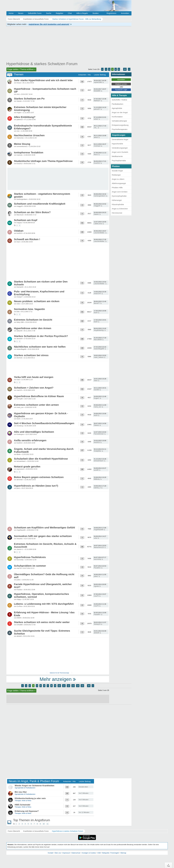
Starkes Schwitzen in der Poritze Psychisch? (41, 336)
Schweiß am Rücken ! (27, 239)
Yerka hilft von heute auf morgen (34, 377)
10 (59, 686)
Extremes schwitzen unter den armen (36, 405)
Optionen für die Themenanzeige (59, 673)
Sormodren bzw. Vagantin (29, 309)
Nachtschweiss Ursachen (29, 135)
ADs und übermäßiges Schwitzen (34, 432)
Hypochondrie (118, 144)
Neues (21, 13)
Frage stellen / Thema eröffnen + (21, 69)
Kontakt (51, 853)
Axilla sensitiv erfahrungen (30, 440)
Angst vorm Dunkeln (120, 152)
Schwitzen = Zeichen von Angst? (34, 388)
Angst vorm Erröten (120, 192)
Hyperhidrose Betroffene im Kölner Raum (39, 396)
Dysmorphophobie (119, 196)
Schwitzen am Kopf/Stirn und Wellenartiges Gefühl (45, 527)
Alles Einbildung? (25, 117)
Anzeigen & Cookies (89, 853)
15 (82, 686)
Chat (70, 13)
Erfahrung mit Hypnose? (27, 811)
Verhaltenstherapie (119, 121)
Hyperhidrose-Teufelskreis (30, 557)
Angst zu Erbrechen (120, 209)
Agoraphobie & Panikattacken (25, 788)
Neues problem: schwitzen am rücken (37, 301)
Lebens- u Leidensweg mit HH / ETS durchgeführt (44, 604)
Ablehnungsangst (119, 183)
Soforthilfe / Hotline (120, 100)
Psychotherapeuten (120, 129)
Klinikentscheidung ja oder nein (30, 798)
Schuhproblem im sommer (30, 566)
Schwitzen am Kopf (26, 220)
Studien (96, 13)
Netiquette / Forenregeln (110, 853)
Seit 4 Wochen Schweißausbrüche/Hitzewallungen (44, 423)
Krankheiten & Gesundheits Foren (36, 831)
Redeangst (116, 175)
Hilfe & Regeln (82, 13)
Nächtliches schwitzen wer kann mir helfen (40, 347)
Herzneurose (117, 213)
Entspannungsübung (120, 125)
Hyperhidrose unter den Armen (33, 328)
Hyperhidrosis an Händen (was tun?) (36, 486)
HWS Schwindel (22, 805)
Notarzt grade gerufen (27, 466)
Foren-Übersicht (14, 831)
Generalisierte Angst (120, 139)
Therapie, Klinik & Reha (23, 801)
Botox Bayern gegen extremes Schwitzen (39, 477)
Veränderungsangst (120, 148)
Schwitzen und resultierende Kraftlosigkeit (40, 204)
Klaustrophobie (118, 204)
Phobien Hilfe (117, 188)
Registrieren (111, 13)
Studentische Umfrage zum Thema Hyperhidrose (43, 161)
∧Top (168, 865)
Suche (49, 13)
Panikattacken (118, 104)
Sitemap (123, 853)
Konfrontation (117, 117)
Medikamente (117, 156)
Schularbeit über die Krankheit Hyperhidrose (41, 459)
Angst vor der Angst (120, 112)
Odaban (19, 231)
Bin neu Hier (21, 792)
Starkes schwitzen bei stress (31, 355)
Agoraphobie (117, 108)
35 (125, 69)
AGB (99, 853)
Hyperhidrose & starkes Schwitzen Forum (42, 64)
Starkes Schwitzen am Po (29, 99)
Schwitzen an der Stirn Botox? (32, 212)
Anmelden (125, 13)
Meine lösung (22, 144)
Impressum (66, 853)
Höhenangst (117, 200)
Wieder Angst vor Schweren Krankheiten (35, 786)
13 (73, 686)
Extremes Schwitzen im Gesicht (33, 320)
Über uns (58, 853)
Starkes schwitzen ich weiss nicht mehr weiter (42, 622)
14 (78, 686)
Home (11, 13)
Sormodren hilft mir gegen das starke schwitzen (43, 536)
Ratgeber (60, 13)
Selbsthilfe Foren (35, 13)
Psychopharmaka (119, 161)
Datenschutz (76, 853)
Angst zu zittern (118, 179)
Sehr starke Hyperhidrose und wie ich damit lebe (43, 80)
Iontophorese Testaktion (29, 152)
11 (64, 686)
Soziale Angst (117, 171)
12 (68, 686)
